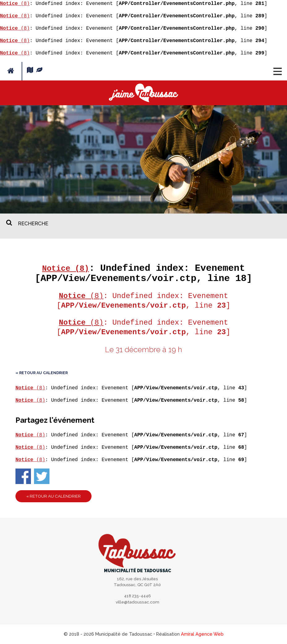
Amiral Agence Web (202, 634)
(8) (15, 4)
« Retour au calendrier (42, 373)
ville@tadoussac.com (137, 602)
